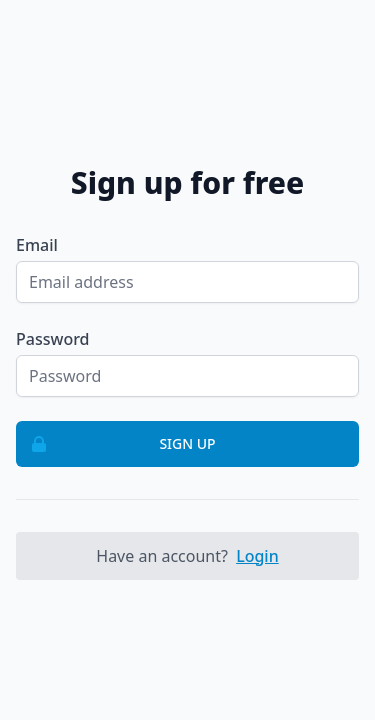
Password (53, 339)
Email (37, 245)
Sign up (116, 444)
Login (257, 556)
